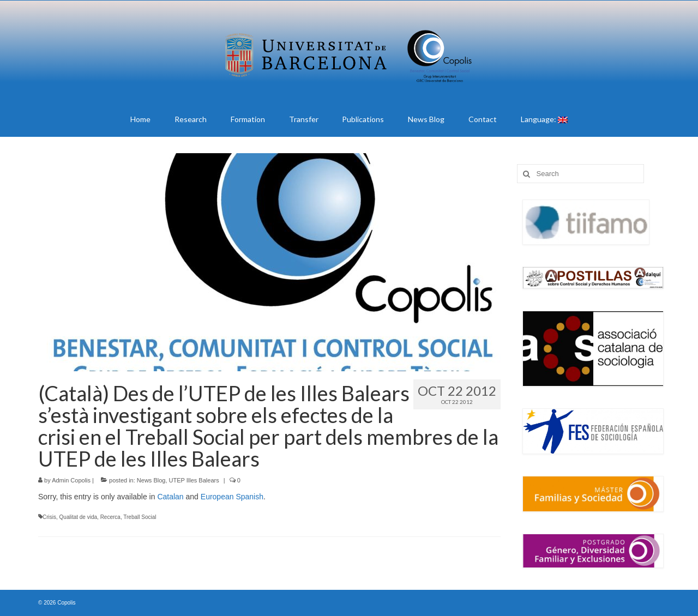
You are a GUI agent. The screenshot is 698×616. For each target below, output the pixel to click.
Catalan (170, 497)
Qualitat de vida (79, 517)
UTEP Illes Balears (194, 480)
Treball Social (140, 517)
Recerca (110, 517)
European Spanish (232, 497)
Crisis (49, 517)
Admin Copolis (71, 480)
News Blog (151, 480)
